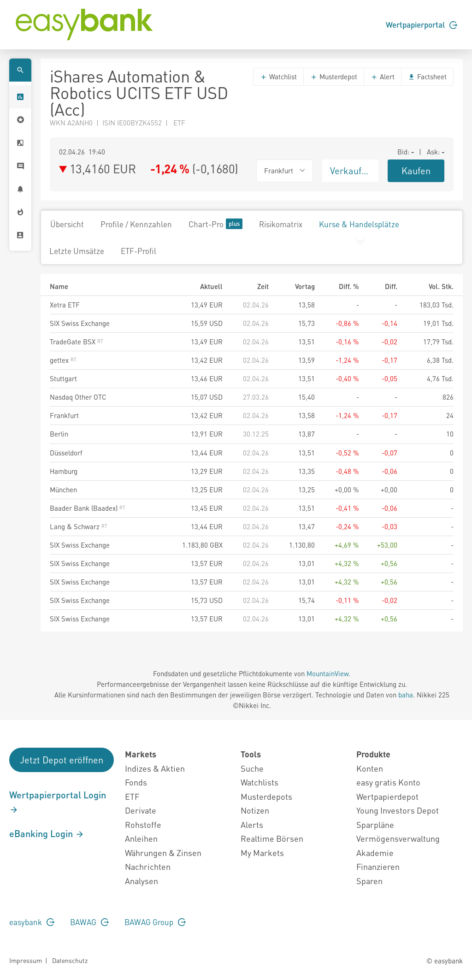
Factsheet (427, 77)
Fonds (136, 782)
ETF (132, 796)
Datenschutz (70, 960)
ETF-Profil (139, 251)
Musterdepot (334, 77)
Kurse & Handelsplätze (359, 224)
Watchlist (278, 77)
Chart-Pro (215, 224)
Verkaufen (351, 171)
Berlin (59, 434)
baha (406, 695)
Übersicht (67, 224)
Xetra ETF (65, 305)
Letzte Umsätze (77, 251)
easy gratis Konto (388, 782)
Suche (252, 768)
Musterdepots (266, 796)
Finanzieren (378, 866)
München (63, 490)
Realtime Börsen (272, 838)
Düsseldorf (66, 453)
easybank (32, 922)
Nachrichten (148, 866)
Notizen (255, 810)
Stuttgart (63, 378)
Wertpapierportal (422, 24)
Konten (370, 768)
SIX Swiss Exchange (80, 323)
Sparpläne (375, 824)
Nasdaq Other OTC (78, 397)
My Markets (262, 853)
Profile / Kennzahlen (136, 224)
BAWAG (89, 922)
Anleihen (141, 838)
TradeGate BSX (77, 342)
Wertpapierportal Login (58, 802)
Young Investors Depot (398, 810)
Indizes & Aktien (155, 768)
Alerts (252, 824)
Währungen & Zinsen (163, 853)
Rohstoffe (143, 824)
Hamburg (64, 471)
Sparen (369, 881)
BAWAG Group (155, 922)
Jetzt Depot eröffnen (62, 760)
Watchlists (260, 782)
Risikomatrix (281, 224)
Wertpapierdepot (387, 796)
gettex (63, 360)
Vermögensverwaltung (398, 838)
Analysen (142, 881)
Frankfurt (64, 415)
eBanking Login (47, 833)
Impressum (26, 960)
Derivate (141, 810)
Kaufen (416, 171)
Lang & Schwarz (79, 526)
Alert (383, 77)
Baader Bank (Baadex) (88, 508)
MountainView (327, 673)
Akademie (375, 853)
